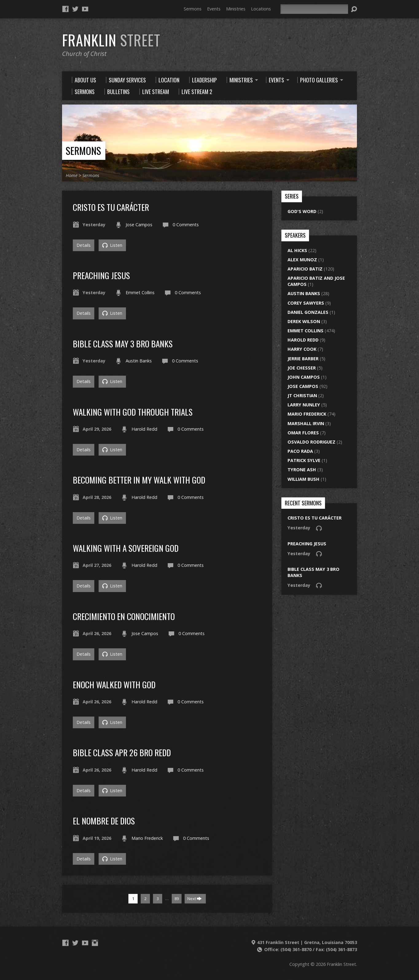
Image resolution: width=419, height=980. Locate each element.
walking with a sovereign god (126, 548)
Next (195, 899)
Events (214, 9)
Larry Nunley (304, 405)
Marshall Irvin (306, 423)
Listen (112, 245)
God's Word (302, 211)
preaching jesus (101, 275)
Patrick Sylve (304, 460)
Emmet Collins (140, 292)
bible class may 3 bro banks (123, 344)
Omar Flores (303, 433)
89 (177, 899)
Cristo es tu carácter (111, 207)
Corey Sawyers (306, 303)
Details (84, 245)
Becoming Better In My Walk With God (139, 480)
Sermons (193, 9)
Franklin (111, 40)
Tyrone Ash (302, 470)
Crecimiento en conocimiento (124, 616)
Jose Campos (139, 225)
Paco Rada (300, 451)
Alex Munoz (302, 260)
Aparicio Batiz (305, 269)
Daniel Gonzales (308, 312)
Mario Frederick (147, 838)
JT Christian (302, 395)
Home (72, 175)
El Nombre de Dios (104, 821)
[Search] (314, 9)
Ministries (236, 9)
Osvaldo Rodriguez (311, 442)
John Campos (304, 377)
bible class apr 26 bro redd (122, 752)
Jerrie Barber (303, 359)
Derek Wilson (304, 321)
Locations (261, 9)
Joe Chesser (302, 368)
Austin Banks (139, 361)
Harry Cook (302, 349)
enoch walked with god (114, 684)
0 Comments (186, 225)
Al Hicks (297, 250)
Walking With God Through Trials (133, 412)
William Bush (303, 479)
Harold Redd (144, 429)
